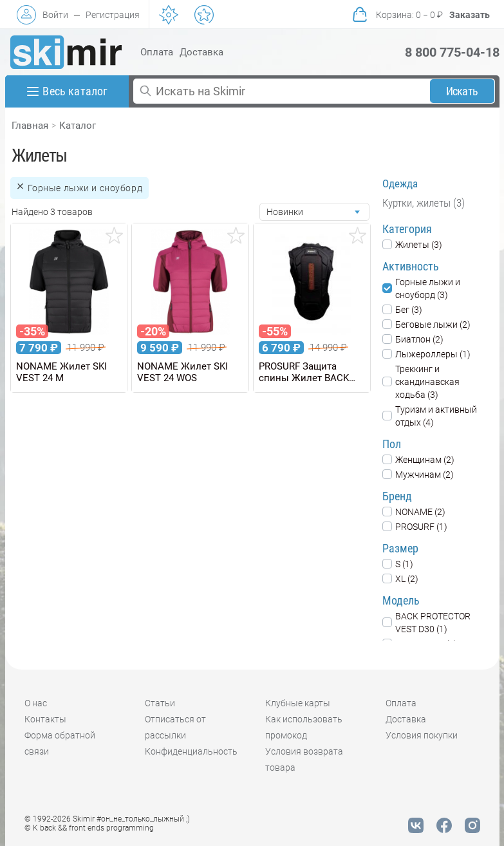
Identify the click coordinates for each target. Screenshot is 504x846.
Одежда (400, 183)
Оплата (157, 52)
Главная (30, 126)
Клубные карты (298, 703)
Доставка (201, 52)
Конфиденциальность (191, 751)
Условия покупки (422, 735)
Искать (462, 91)
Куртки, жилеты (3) (424, 203)
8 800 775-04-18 (452, 52)
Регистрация (113, 15)
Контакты (45, 719)
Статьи (160, 703)
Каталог (78, 126)
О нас (36, 703)
